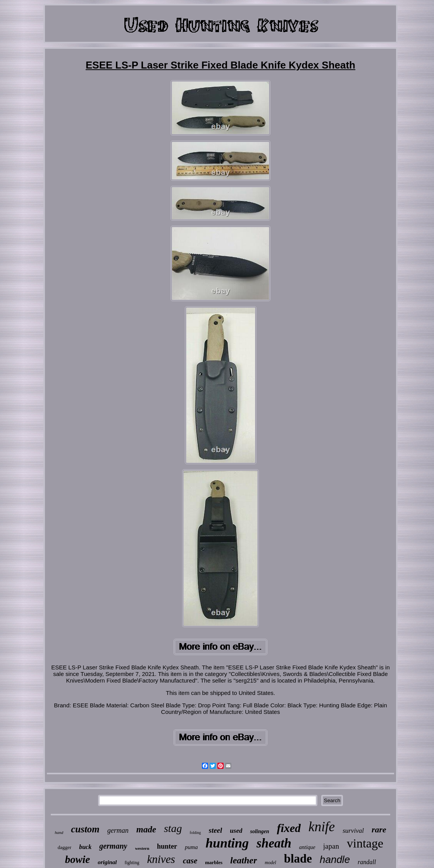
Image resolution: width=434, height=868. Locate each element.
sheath (274, 843)
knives (161, 859)
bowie (78, 859)
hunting (227, 843)
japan (331, 846)
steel (216, 830)
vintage (365, 843)
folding (195, 833)
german (118, 830)
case (190, 861)
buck (85, 847)
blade (298, 859)
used (236, 831)
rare (379, 829)
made (146, 829)
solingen (259, 831)
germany (113, 846)
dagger (65, 847)
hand (59, 832)
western (142, 848)
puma (191, 847)
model (270, 863)
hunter (167, 846)
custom (85, 829)
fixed (289, 828)
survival (353, 831)
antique (307, 847)
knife (322, 827)
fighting (132, 863)
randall (367, 862)
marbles (214, 862)
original (107, 862)
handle (335, 859)
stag (173, 828)
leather (244, 860)
